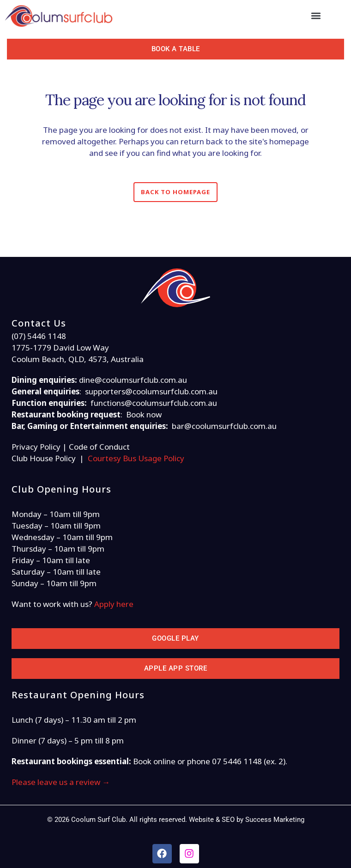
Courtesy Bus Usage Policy (136, 458)
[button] (316, 16)
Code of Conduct (99, 447)
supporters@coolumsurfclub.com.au (151, 391)
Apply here (114, 604)
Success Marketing (275, 820)
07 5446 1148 (237, 761)
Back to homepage (175, 192)
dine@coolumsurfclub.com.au (133, 380)
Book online (154, 761)
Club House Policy (44, 458)
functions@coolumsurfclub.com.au (154, 403)
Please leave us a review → (61, 782)
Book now (144, 414)
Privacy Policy (36, 447)
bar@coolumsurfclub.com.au (224, 426)
